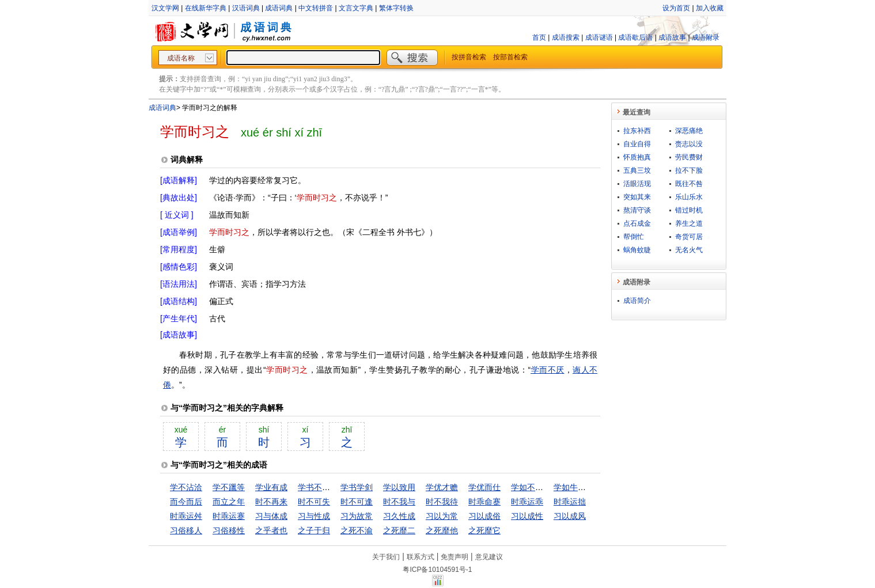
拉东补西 (637, 131)
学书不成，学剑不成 (334, 487)
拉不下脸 (689, 170)
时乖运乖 (527, 502)
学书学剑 (357, 487)
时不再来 (271, 502)
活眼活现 (637, 184)
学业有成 (271, 487)
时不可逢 (357, 502)
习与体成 (271, 516)
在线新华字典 (206, 8)
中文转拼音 (316, 8)
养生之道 (689, 223)
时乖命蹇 (484, 502)
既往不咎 (689, 184)
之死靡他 (442, 530)
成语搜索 (566, 37)
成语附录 (706, 37)
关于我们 (386, 557)
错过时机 (689, 210)
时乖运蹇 (229, 516)
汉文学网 (165, 8)
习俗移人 (186, 530)
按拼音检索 (469, 57)
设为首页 (676, 8)
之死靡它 (484, 530)
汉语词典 (246, 8)
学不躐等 (229, 487)
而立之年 (229, 502)
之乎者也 (271, 530)
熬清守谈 (637, 210)
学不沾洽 (186, 487)
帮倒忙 (634, 237)
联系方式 (421, 557)
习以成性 (527, 516)
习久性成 (399, 516)
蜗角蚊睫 (637, 250)
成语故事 (672, 37)
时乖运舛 (186, 516)
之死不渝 (357, 530)
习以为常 (442, 516)
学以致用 (399, 487)
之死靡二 (399, 530)
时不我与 (399, 502)
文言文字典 (356, 8)
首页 (539, 37)
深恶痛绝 (689, 131)
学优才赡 (442, 487)
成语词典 (279, 8)
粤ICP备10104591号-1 (437, 570)
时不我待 (442, 502)
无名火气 (689, 250)
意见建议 (489, 557)
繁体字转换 (396, 8)
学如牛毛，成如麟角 (590, 487)
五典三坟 (637, 170)
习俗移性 (229, 530)
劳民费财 (689, 157)
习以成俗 (484, 516)
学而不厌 (547, 370)
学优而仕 (484, 487)
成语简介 (637, 301)
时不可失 (314, 502)
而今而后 (186, 502)
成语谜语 (599, 37)
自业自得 (637, 144)
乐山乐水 (689, 197)
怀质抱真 (637, 157)
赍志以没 (689, 144)
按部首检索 (510, 57)
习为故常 (357, 516)
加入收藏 (710, 8)
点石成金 (637, 223)
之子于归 (314, 530)
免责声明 (454, 557)
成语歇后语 (635, 37)
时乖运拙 (570, 502)
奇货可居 (689, 237)
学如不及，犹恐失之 (547, 487)
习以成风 (570, 516)
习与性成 (314, 516)
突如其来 (637, 197)
